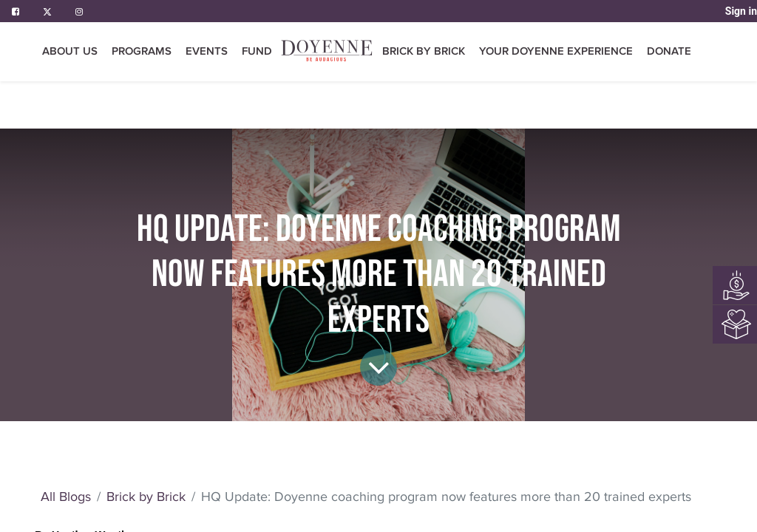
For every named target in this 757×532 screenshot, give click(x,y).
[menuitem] (257, 52)
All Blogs (66, 497)
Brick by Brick (146, 497)
